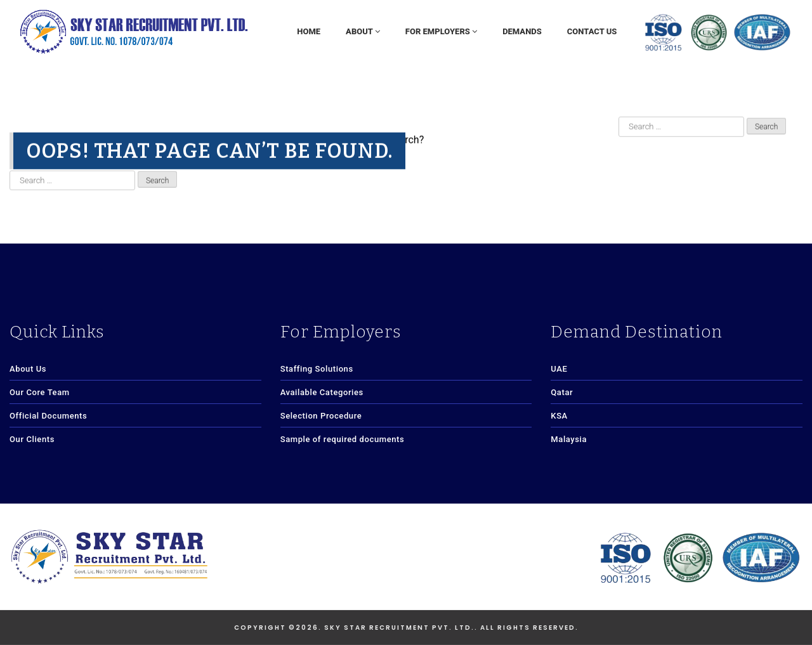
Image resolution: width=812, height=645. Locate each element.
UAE (559, 369)
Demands (522, 31)
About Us (28, 369)
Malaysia (569, 439)
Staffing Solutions (317, 369)
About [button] (363, 31)
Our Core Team (40, 392)
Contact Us (592, 31)
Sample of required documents (343, 439)
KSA (559, 416)
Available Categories (322, 392)
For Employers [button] (441, 31)
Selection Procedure (321, 416)
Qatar (562, 392)
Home (309, 31)
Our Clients (32, 439)
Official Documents (48, 416)
